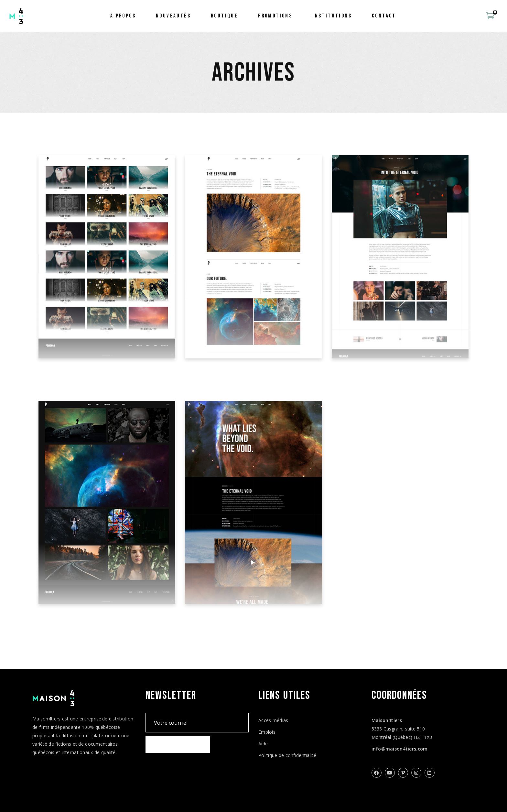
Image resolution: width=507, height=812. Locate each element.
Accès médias (273, 720)
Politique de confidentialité (287, 755)
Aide (263, 744)
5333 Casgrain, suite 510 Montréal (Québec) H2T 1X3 (402, 729)
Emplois (267, 732)
